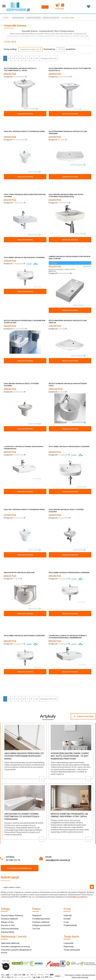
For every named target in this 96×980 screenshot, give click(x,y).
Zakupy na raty (7, 836)
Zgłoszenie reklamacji (10, 857)
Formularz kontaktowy (20, 782)
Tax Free (36, 842)
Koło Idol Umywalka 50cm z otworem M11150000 (24, 124)
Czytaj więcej (10, 41)
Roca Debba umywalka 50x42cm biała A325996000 (24, 235)
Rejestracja (69, 860)
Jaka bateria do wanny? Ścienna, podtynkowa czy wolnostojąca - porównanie (22, 730)
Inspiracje (68, 829)
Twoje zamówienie (72, 863)
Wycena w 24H (8, 839)
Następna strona (49, 58)
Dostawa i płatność (9, 832)
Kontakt (67, 832)
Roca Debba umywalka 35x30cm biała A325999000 (69, 404)
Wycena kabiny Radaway (12, 829)
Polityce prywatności (79, 810)
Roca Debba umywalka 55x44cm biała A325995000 (69, 515)
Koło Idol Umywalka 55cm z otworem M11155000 (24, 459)
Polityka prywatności (41, 839)
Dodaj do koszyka (25, 114)
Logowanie (68, 857)
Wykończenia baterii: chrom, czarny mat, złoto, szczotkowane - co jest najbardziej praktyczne (70, 670)
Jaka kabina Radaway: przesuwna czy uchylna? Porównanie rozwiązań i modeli (24, 670)
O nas (66, 836)
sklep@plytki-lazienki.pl (58, 774)
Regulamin (82, 806)
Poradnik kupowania (41, 832)
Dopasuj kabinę (7, 846)
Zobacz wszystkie (83, 630)
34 (37, 58)
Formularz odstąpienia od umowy (15, 860)
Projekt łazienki (70, 839)
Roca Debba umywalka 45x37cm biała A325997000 (24, 566)
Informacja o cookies (73, 889)
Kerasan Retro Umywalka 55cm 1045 (19, 515)
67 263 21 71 (13, 774)
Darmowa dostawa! (10, 842)
